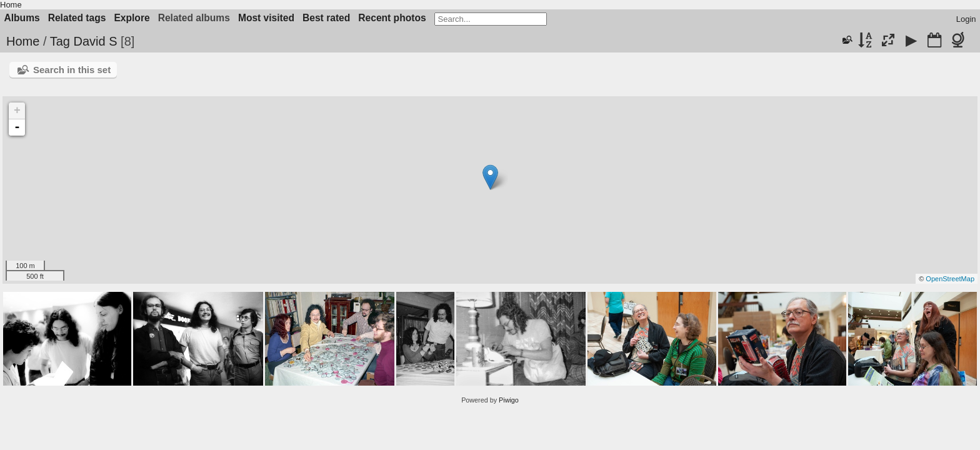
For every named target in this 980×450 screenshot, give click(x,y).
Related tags (77, 18)
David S (95, 41)
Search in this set (72, 70)
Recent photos (392, 18)
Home (11, 5)
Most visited (266, 18)
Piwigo (509, 400)
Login (966, 19)
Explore (132, 18)
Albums (22, 18)
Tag (60, 41)
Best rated (326, 18)
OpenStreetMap (950, 279)
